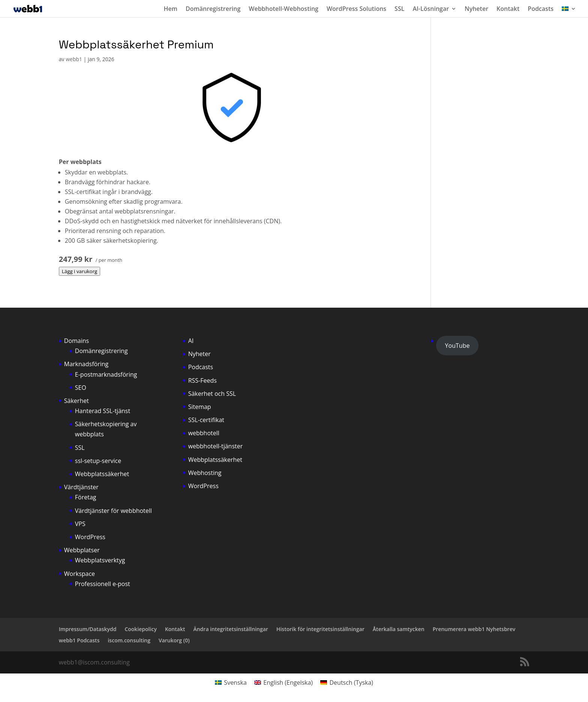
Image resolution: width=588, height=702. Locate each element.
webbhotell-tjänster (216, 446)
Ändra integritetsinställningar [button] (230, 629)
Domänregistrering (213, 9)
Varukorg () (174, 640)
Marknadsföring (86, 364)
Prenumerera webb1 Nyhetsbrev (474, 629)
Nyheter (476, 9)
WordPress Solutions (356, 9)
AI (191, 341)
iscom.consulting (129, 640)
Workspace (79, 574)
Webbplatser (82, 550)
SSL (399, 9)
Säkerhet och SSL (212, 394)
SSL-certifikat (206, 420)
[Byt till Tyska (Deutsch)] (347, 682)
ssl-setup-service (98, 461)
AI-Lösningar (431, 9)
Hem (170, 9)
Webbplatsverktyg (100, 560)
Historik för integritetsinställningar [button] (320, 629)
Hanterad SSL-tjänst (103, 411)
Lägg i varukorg (80, 271)
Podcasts (541, 9)
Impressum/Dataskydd (88, 629)
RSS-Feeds (202, 380)
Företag (86, 497)
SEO (81, 388)
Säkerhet (76, 401)
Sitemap (200, 407)
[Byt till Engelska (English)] (283, 682)
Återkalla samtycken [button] (399, 629)
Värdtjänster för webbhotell (113, 511)
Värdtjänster (81, 487)
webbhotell (204, 433)
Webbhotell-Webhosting (283, 9)
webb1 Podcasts (79, 640)
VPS (80, 524)
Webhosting (205, 473)
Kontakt (508, 9)
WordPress (90, 537)
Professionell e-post (103, 584)
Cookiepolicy (140, 629)
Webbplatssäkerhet (102, 474)
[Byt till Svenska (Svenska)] (231, 682)
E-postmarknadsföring (106, 374)
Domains (76, 341)
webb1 (74, 59)
